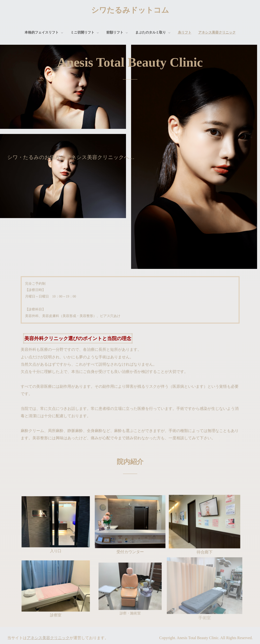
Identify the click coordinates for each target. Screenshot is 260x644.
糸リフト (185, 32)
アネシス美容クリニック (217, 32)
